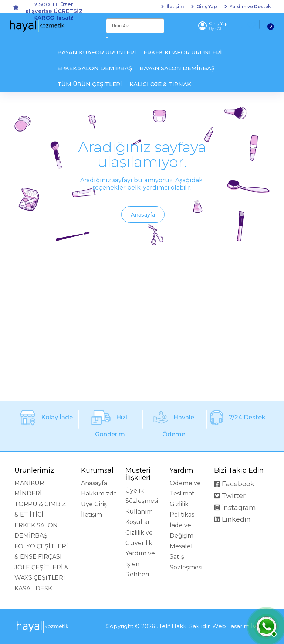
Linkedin (232, 519)
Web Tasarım (231, 626)
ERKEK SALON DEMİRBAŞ (95, 68)
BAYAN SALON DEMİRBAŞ (177, 68)
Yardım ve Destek (250, 7)
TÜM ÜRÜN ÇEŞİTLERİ (90, 84)
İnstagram (235, 508)
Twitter (230, 496)
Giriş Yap (207, 7)
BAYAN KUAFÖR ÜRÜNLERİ (97, 52)
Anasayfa (143, 215)
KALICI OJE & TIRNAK (160, 84)
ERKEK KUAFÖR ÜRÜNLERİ (183, 52)
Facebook (234, 484)
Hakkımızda (99, 493)
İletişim (175, 7)
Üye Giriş (94, 504)
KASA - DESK (33, 588)
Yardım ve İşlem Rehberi (140, 564)
